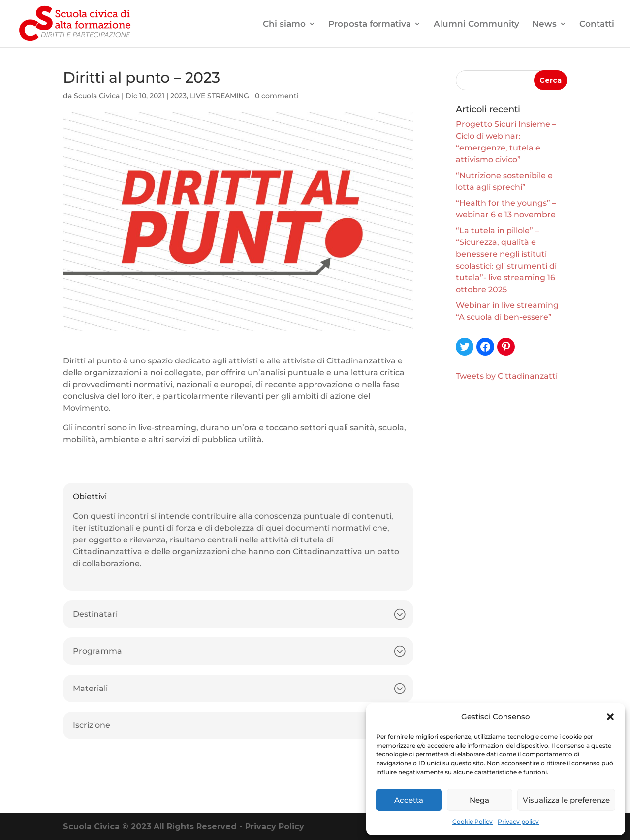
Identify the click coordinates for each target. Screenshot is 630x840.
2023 (178, 96)
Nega (479, 800)
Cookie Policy (472, 822)
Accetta (409, 800)
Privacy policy (518, 822)
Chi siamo (284, 24)
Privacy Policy (275, 826)
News (544, 24)
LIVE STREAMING (220, 96)
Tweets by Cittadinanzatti (507, 376)
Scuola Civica (97, 96)
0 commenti (277, 96)
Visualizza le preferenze (566, 800)
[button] (610, 717)
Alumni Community (476, 24)
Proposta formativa (370, 24)
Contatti (597, 24)
